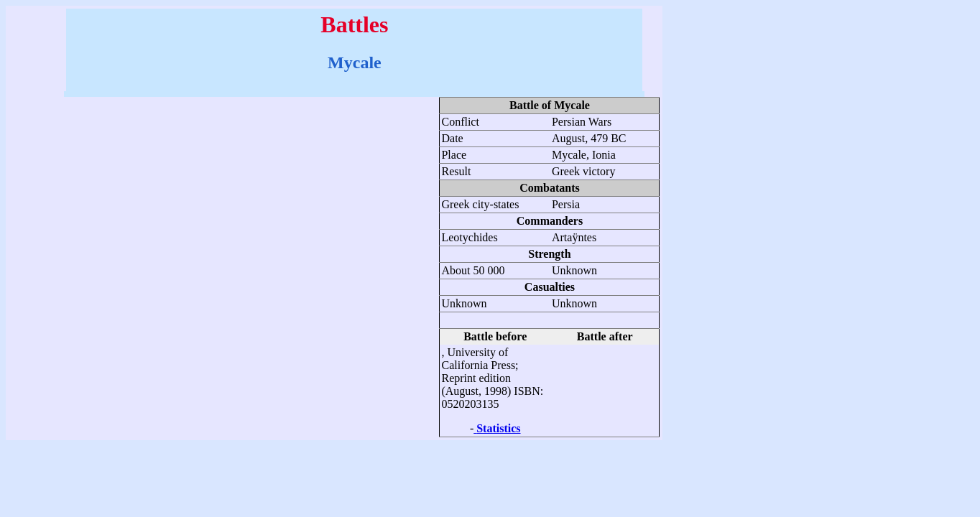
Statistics (498, 428)
